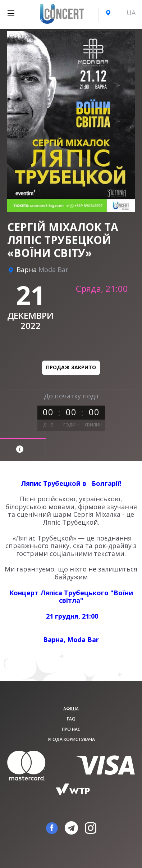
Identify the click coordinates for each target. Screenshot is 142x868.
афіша (71, 709)
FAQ (71, 719)
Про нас (71, 729)
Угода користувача (71, 739)
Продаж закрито (71, 367)
